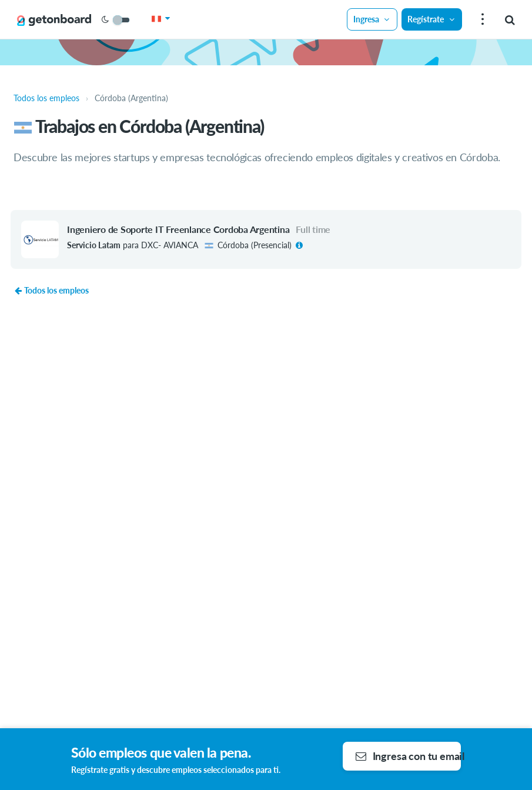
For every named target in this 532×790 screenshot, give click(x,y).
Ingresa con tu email (409, 756)
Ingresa (372, 19)
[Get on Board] (54, 20)
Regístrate (431, 19)
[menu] (481, 20)
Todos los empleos (51, 290)
